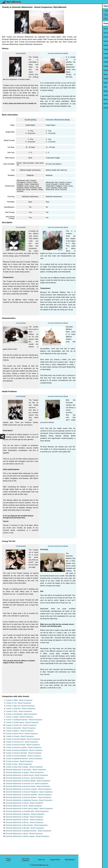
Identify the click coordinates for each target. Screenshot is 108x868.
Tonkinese (83, 79)
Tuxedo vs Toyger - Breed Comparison (19, 717)
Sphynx (82, 104)
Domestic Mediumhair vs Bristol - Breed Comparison (24, 834)
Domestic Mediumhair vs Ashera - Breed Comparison (25, 803)
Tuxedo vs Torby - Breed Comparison (19, 711)
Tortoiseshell (84, 70)
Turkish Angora (85, 58)
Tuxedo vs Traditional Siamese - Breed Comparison (24, 720)
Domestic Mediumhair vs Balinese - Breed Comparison (25, 814)
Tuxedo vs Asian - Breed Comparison (19, 764)
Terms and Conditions (25, 860)
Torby (82, 74)
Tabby (82, 91)
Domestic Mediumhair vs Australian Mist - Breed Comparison (27, 811)
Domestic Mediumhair (56, 53)
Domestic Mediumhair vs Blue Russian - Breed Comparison (27, 825)
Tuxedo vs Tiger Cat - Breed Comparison (20, 706)
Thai (81, 87)
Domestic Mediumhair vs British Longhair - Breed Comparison (28, 836)
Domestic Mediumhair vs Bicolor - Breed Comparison (25, 820)
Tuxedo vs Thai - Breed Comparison (19, 703)
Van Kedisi (83, 33)
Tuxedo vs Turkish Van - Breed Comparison (21, 725)
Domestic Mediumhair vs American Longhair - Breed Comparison (29, 789)
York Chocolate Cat (86, 29)
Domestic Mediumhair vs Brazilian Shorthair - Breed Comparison (29, 831)
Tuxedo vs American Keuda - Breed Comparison (23, 745)
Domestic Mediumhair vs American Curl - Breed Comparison (27, 784)
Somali (82, 108)
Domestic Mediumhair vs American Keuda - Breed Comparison (28, 786)
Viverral (82, 37)
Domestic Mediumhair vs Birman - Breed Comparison (25, 822)
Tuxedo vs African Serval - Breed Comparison (22, 734)
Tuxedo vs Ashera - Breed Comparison (20, 761)
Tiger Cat (83, 83)
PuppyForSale (55, 860)
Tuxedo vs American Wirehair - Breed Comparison (24, 756)
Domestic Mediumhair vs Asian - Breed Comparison (24, 806)
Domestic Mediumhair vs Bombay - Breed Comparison (25, 828)
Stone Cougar (85, 99)
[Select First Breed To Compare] (93, 11)
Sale (23, 53)
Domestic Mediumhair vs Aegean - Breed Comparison (25, 772)
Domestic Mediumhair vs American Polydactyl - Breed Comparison (29, 792)
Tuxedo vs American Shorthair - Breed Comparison (24, 753)
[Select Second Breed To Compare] (93, 15)
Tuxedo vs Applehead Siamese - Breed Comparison (24, 759)
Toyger (82, 66)
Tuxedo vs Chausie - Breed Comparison (20, 736)
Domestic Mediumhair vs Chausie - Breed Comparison (25, 778)
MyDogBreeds (70, 860)
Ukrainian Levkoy (86, 45)
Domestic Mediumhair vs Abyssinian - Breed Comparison (26, 770)
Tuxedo (18, 53)
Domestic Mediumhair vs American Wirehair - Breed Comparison (29, 797)
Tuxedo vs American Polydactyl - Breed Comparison (24, 750)
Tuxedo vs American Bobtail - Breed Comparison (23, 739)
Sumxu (82, 95)
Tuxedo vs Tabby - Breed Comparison (19, 700)
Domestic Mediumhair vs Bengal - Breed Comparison (25, 817)
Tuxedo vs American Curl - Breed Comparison (22, 742)
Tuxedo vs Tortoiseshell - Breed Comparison (21, 714)
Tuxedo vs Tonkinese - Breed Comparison (21, 709)
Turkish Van (84, 54)
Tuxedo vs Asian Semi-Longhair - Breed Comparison (24, 767)
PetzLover (41, 860)
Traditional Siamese (87, 62)
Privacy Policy (8, 860)
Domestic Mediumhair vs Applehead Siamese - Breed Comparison (29, 800)
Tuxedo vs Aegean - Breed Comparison (20, 731)
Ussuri (82, 41)
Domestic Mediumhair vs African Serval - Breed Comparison (27, 775)
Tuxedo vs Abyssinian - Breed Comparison (21, 728)
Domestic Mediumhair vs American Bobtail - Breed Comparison (28, 781)
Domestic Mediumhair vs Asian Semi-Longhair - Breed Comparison (29, 809)
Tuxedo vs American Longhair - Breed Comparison (24, 747)
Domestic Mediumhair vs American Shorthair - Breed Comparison (29, 795)
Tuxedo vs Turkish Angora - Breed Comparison (22, 722)
